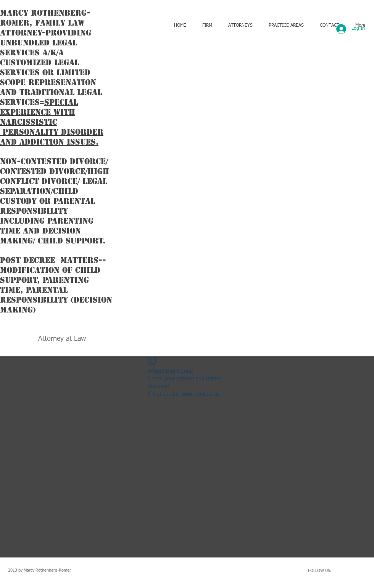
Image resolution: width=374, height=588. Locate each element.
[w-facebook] (345, 570)
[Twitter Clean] (356, 570)
